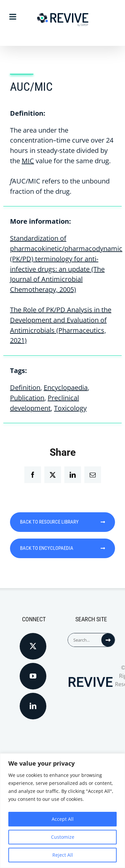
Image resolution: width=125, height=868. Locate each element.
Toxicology (70, 408)
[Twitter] (33, 646)
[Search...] (85, 640)
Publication (27, 398)
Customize (63, 837)
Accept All (63, 819)
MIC (28, 161)
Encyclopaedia (66, 387)
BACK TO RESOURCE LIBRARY (62, 522)
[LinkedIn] (33, 706)
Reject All (63, 855)
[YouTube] (33, 676)
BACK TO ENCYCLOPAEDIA (62, 548)
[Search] (108, 640)
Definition (25, 387)
